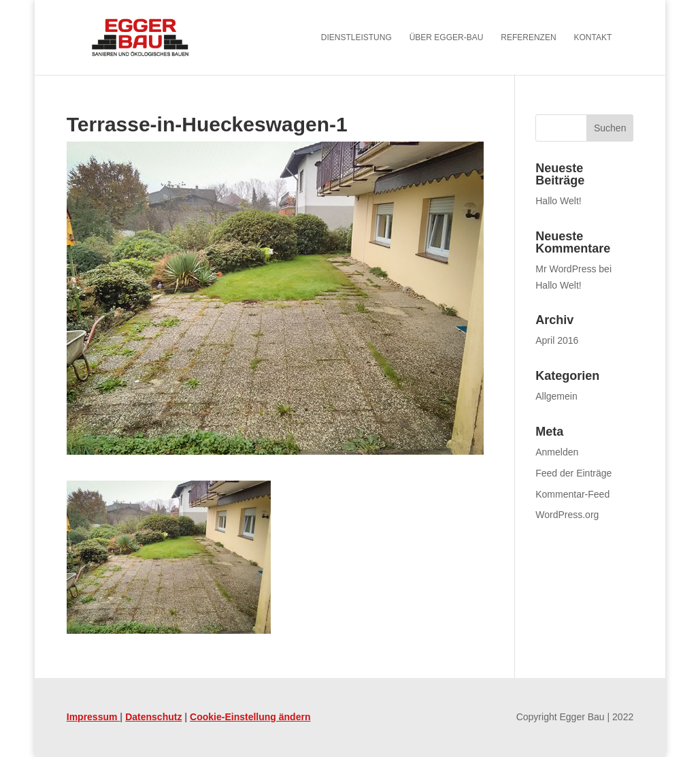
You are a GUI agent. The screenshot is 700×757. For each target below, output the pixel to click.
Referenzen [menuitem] (528, 37)
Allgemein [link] (556, 396)
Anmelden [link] (557, 452)
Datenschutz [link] (153, 717)
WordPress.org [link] (567, 515)
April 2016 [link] (557, 340)
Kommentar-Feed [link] (572, 494)
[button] (610, 128)
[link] (159, 37)
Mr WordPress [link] (566, 269)
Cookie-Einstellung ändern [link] (250, 717)
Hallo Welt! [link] (558, 201)
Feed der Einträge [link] (573, 473)
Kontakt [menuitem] (593, 37)
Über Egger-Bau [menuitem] (447, 37)
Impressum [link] (94, 717)
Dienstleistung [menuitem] (356, 37)
